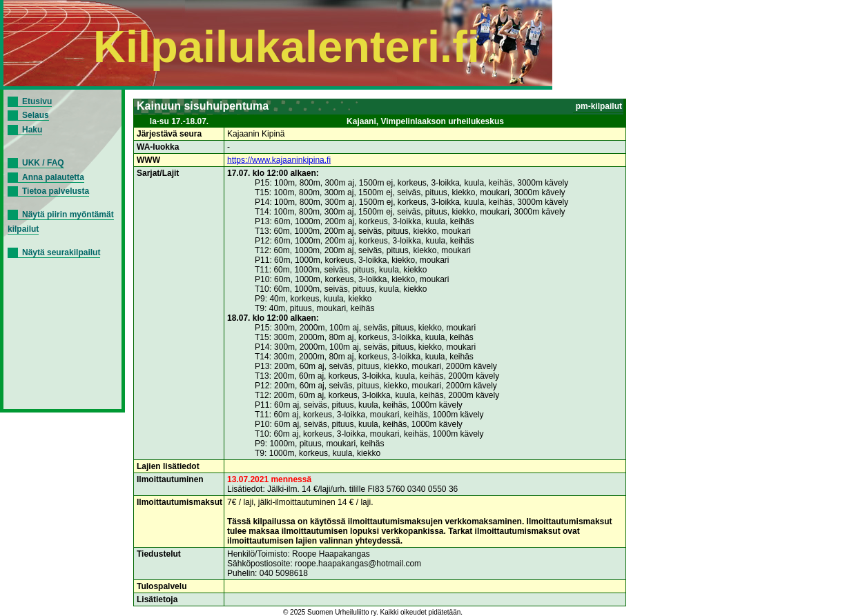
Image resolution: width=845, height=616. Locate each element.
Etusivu (37, 101)
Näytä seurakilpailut (61, 252)
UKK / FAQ (43, 163)
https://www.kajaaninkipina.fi (279, 160)
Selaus (36, 115)
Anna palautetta (53, 177)
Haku (32, 130)
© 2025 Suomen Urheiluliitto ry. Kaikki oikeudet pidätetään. (373, 612)
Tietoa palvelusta (56, 191)
